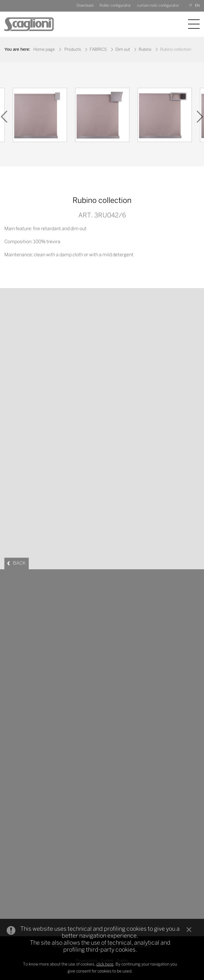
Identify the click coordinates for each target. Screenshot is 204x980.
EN (197, 6)
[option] (40, 116)
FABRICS (98, 50)
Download (85, 6)
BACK (19, 563)
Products (73, 50)
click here (105, 964)
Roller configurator (115, 6)
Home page (44, 50)
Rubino (145, 50)
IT (191, 6)
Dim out (123, 50)
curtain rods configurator (158, 6)
